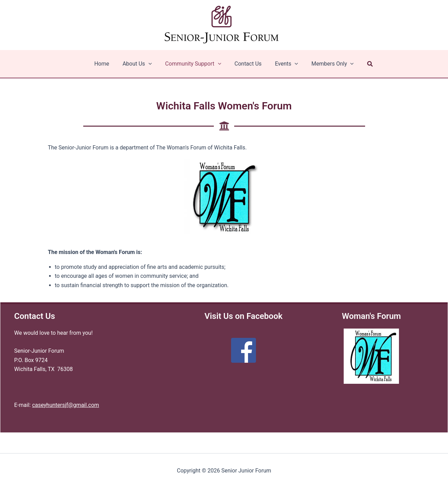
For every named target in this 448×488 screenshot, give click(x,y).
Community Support (194, 64)
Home (108, 64)
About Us (141, 64)
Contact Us (247, 64)
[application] (152, 64)
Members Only (327, 64)
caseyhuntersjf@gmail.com (66, 405)
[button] (363, 64)
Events (283, 64)
